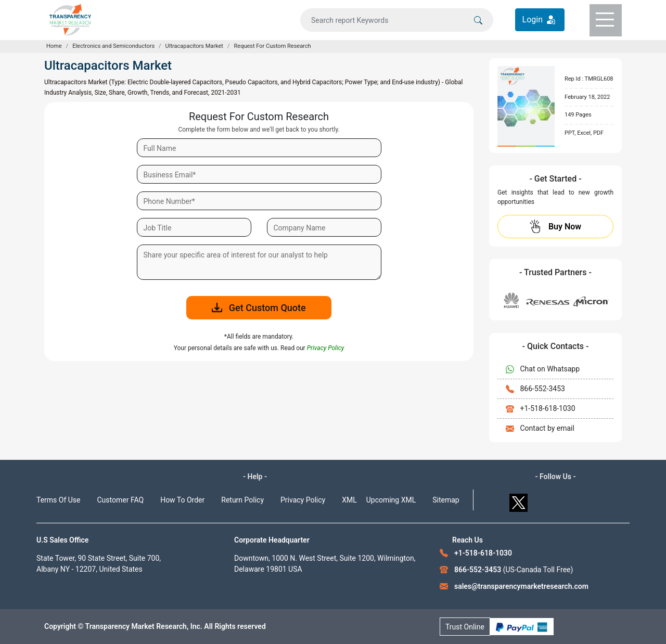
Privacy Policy (303, 500)
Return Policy (242, 500)
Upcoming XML (391, 500)
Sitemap (446, 500)
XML (349, 500)
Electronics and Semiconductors (113, 46)
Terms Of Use (59, 500)
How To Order (182, 500)
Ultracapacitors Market (194, 46)
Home (54, 46)
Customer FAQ (121, 500)
